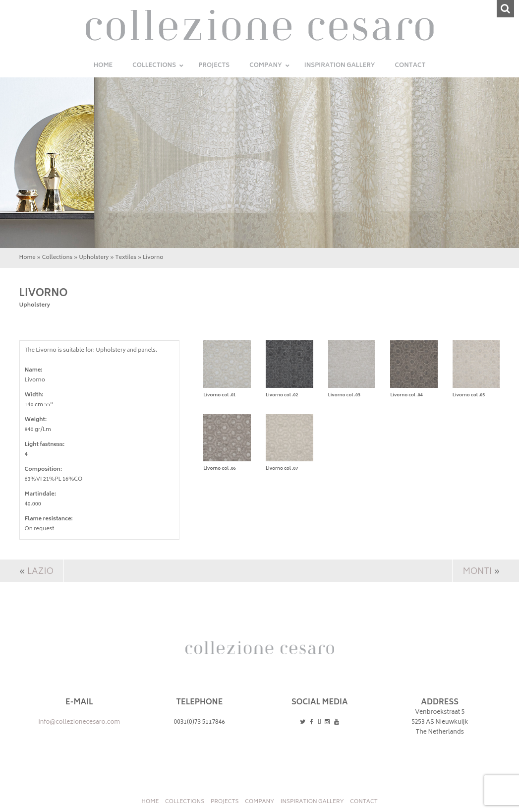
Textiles (126, 258)
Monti (477, 572)
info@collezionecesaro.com (79, 722)
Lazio (40, 572)
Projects (225, 802)
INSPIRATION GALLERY (312, 802)
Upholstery (94, 258)
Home (28, 258)
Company (259, 802)
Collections (57, 258)
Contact (364, 802)
